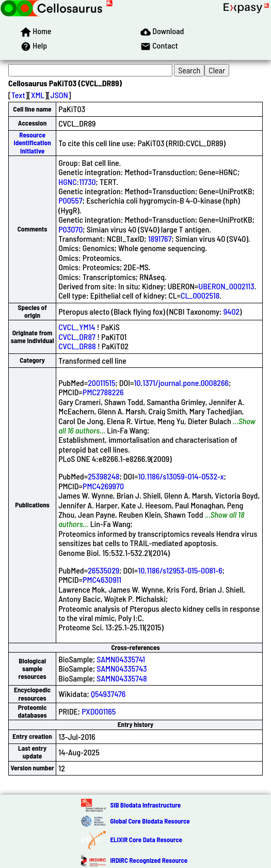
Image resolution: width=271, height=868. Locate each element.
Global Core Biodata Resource (150, 821)
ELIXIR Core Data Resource (146, 840)
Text (18, 95)
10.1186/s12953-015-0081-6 (180, 570)
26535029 (103, 570)
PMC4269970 (103, 486)
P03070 (70, 229)
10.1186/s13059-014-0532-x (181, 476)
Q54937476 (108, 694)
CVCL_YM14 (77, 327)
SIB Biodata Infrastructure (145, 805)
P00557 (70, 200)
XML (38, 95)
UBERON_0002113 (226, 286)
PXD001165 (99, 711)
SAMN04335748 (122, 678)
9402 (232, 311)
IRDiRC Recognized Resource (149, 860)
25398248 (103, 476)
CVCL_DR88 (77, 346)
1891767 (160, 238)
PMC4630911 (102, 579)
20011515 (101, 383)
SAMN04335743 (122, 668)
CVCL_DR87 (77, 337)
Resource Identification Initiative (32, 143)
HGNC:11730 (77, 182)
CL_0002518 (200, 295)
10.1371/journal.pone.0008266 (181, 383)
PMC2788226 (103, 392)
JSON (59, 95)
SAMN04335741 (121, 659)
